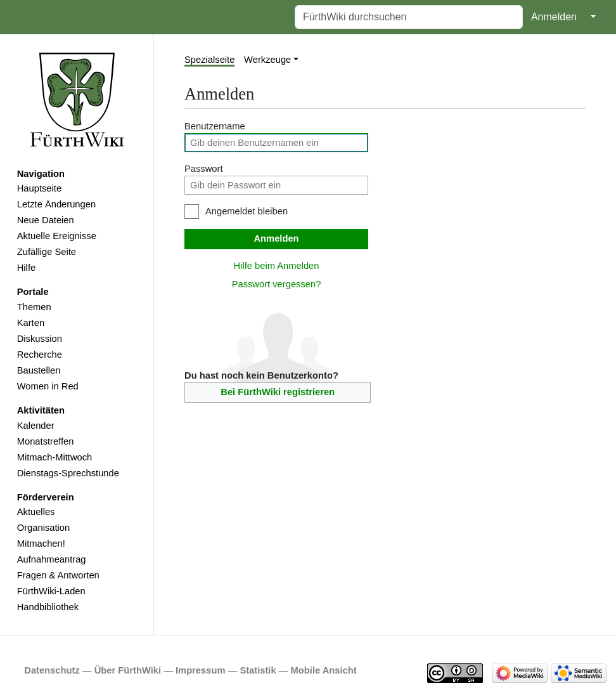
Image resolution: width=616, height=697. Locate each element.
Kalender (36, 426)
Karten (31, 323)
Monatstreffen (46, 441)
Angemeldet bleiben (247, 211)
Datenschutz (52, 670)
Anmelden (554, 17)
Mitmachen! (41, 544)
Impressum (201, 670)
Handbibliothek (48, 607)
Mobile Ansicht (324, 670)
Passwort (204, 169)
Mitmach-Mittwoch (55, 457)
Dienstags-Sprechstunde (68, 473)
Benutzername (215, 126)
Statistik (258, 670)
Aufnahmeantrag (52, 559)
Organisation (43, 528)
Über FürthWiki (128, 670)
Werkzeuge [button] (267, 60)
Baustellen (39, 370)
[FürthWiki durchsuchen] (409, 17)
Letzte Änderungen (56, 204)
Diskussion (40, 339)
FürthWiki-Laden (51, 591)
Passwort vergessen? (277, 284)
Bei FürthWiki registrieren (278, 392)
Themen (34, 307)
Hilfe (26, 268)
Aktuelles (36, 512)
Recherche (40, 355)
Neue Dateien (46, 220)
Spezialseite (209, 60)
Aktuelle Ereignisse (57, 236)
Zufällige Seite (47, 252)
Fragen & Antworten (58, 575)
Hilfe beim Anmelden (277, 266)
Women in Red (48, 386)
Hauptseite (39, 188)
